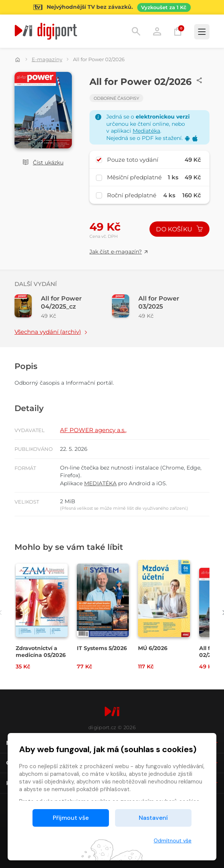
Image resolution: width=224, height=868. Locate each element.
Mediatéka (146, 131)
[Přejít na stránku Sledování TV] (112, 7)
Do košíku (179, 229)
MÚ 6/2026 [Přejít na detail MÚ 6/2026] (153, 648)
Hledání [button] (136, 31)
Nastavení (153, 818)
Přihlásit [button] (157, 31)
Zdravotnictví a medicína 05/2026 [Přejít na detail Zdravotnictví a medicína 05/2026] (41, 652)
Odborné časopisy (116, 98)
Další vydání (36, 284)
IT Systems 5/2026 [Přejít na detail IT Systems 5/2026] (102, 648)
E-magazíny (47, 59)
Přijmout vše (71, 818)
